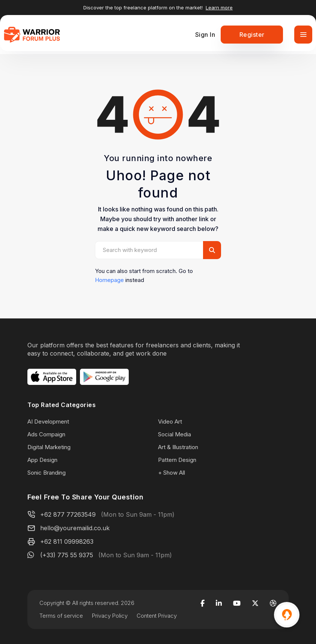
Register (252, 35)
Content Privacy (157, 616)
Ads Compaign (46, 434)
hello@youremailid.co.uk (75, 528)
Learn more (219, 8)
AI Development (48, 422)
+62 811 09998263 (67, 541)
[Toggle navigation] (303, 35)
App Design (42, 460)
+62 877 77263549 (68, 514)
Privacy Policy (110, 616)
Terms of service (61, 616)
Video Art (170, 422)
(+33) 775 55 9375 (67, 555)
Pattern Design (177, 460)
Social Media (175, 434)
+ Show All (172, 473)
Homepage (109, 280)
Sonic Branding (47, 473)
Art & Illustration (178, 447)
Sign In (205, 35)
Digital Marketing (49, 447)
